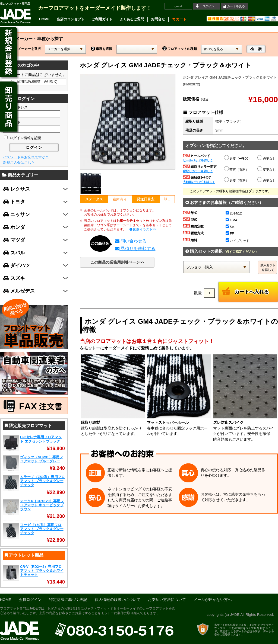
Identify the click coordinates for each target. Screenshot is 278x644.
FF (230, 234)
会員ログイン (30, 600)
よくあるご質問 (132, 19)
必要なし (267, 159)
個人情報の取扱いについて (118, 600)
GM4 (231, 220)
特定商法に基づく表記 (68, 600)
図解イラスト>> (143, 229)
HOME (44, 19)
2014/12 (234, 213)
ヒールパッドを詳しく (198, 160)
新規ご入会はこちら (19, 163)
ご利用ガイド (102, 19)
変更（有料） (237, 169)
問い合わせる (131, 241)
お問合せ (158, 19)
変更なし (267, 170)
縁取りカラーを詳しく (198, 171)
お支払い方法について (167, 600)
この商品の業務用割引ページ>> (117, 262)
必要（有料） (237, 180)
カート (179, 19)
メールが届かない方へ (213, 600)
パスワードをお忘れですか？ (26, 157)
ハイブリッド (238, 241)
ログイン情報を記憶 (23, 138)
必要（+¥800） (238, 158)
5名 (230, 227)
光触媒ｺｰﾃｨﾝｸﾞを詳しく (199, 182)
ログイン (208, 6)
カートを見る (236, 6)
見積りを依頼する (135, 249)
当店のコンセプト (71, 19)
